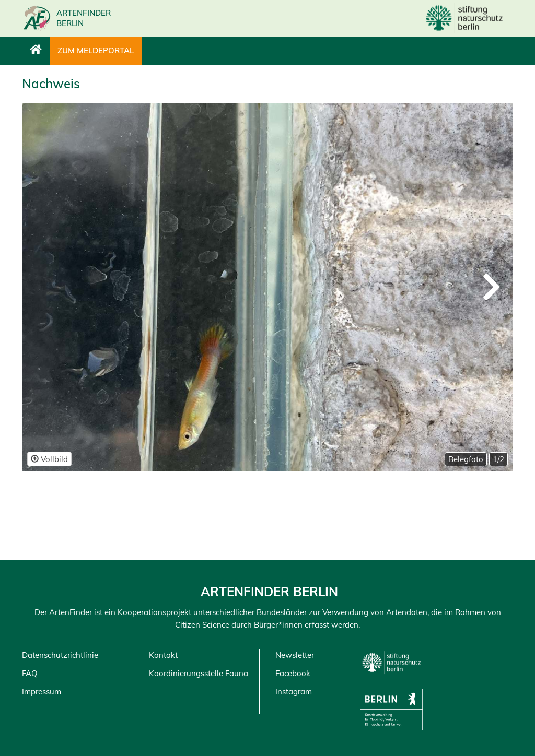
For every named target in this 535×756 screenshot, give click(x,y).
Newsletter (295, 655)
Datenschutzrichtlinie (60, 655)
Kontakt (163, 655)
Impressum (42, 692)
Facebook (293, 673)
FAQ (30, 673)
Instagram (294, 692)
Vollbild (49, 459)
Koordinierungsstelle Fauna (199, 673)
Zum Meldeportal (96, 50)
